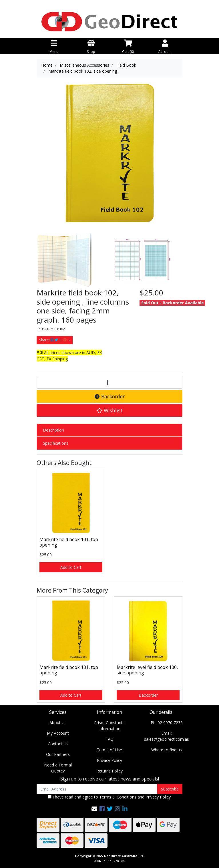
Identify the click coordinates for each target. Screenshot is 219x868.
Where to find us (167, 750)
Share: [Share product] (53, 340)
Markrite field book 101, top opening (69, 542)
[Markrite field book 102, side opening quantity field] (109, 382)
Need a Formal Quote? (58, 768)
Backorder (110, 396)
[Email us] (94, 809)
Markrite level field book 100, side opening (147, 670)
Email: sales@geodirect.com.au (167, 736)
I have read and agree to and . (110, 797)
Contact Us (58, 744)
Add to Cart (71, 567)
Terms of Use (109, 750)
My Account (58, 733)
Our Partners (58, 754)
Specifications (56, 443)
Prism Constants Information (109, 726)
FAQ (109, 739)
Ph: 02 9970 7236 (167, 723)
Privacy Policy (109, 760)
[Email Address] (97, 789)
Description (53, 430)
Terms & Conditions (118, 797)
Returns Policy (109, 771)
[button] (109, 410)
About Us (58, 723)
